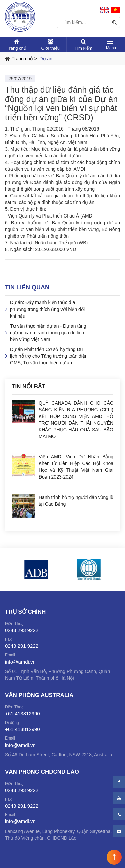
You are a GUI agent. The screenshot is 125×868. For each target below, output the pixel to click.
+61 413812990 (22, 714)
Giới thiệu (50, 48)
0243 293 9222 (22, 630)
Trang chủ (16, 48)
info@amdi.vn (20, 662)
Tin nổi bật (28, 387)
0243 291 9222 (22, 646)
